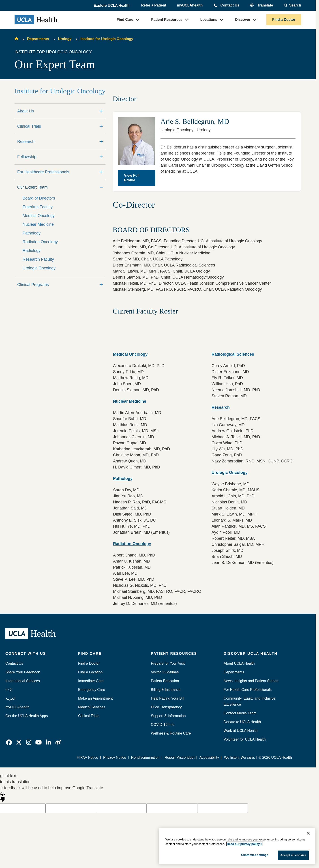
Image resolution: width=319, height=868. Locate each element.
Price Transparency (166, 707)
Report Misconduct (180, 757)
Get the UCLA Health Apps (27, 716)
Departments (38, 39)
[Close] (308, 833)
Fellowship (27, 157)
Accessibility (209, 757)
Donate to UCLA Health (242, 722)
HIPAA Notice (88, 757)
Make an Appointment (95, 698)
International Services (23, 681)
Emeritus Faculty (38, 207)
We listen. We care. (240, 757)
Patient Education (165, 681)
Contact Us (230, 5)
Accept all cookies (293, 855)
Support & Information (168, 716)
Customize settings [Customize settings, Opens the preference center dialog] (255, 855)
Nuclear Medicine (38, 224)
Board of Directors (39, 198)
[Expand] (101, 111)
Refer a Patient (154, 5)
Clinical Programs (33, 285)
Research (26, 142)
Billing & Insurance (166, 690)
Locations (209, 20)
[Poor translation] (3, 796)
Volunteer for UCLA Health (245, 739)
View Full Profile (132, 178)
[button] (112, 6)
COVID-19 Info (163, 725)
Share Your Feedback (23, 672)
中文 (9, 690)
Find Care (125, 20)
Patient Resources (167, 20)
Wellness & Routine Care (171, 733)
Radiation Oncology (40, 242)
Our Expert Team (32, 187)
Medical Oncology (39, 216)
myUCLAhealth (190, 5)
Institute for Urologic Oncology (107, 39)
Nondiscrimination (145, 757)
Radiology (32, 251)
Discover (243, 20)
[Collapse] (101, 187)
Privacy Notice (115, 757)
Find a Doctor (284, 20)
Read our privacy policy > (245, 844)
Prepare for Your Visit (168, 663)
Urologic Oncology (39, 268)
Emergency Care (92, 690)
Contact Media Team (240, 713)
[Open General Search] (292, 5)
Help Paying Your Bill (168, 698)
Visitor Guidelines (165, 672)
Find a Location (90, 672)
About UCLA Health (239, 663)
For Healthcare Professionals (43, 172)
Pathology (32, 233)
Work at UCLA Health (241, 731)
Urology (65, 39)
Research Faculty (38, 259)
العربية (10, 698)
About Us (26, 111)
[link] (9, 742)
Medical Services (92, 707)
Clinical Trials (29, 126)
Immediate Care (91, 681)
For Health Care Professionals (248, 690)
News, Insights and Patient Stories (251, 681)
